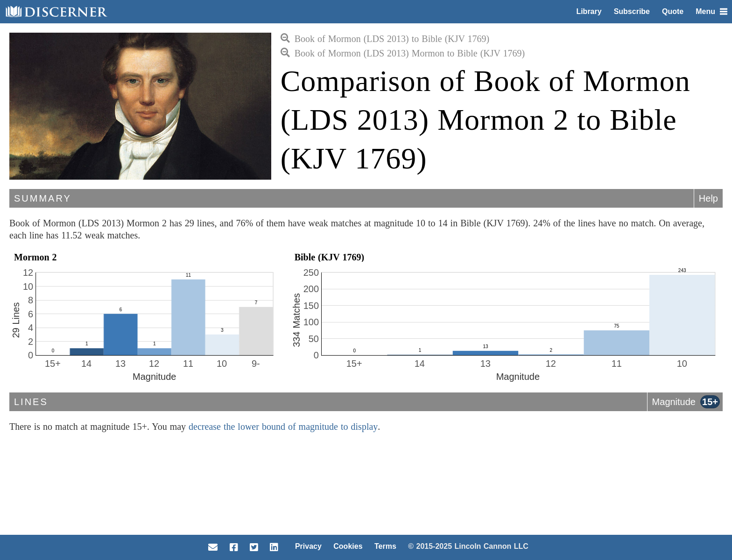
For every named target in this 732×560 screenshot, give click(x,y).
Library (589, 11)
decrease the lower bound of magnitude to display (283, 427)
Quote (673, 11)
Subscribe (632, 11)
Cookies (348, 546)
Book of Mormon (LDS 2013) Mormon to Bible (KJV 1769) (403, 53)
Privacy (308, 546)
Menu (711, 11)
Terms (385, 546)
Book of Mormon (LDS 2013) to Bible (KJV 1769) (385, 39)
